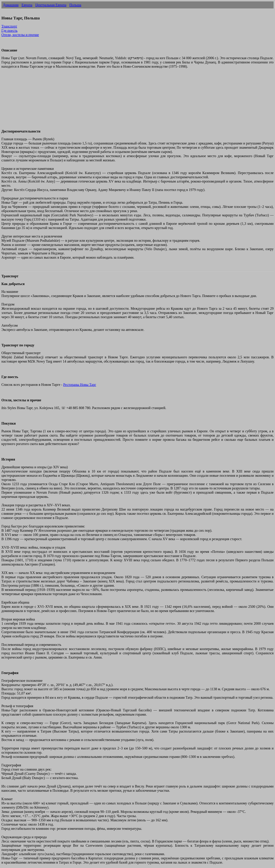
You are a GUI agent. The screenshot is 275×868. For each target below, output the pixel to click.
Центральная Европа (51, 5)
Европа (27, 5)
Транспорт (9, 26)
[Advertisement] (107, 101)
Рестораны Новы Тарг (80, 385)
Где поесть (9, 30)
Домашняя (11, 5)
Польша (75, 5)
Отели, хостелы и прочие (20, 35)
